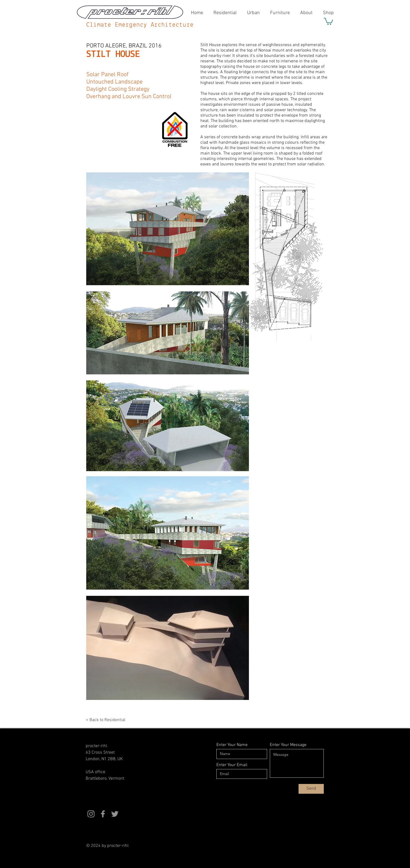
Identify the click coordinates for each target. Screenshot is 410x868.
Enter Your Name (232, 745)
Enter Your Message (288, 745)
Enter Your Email (232, 765)
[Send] (311, 789)
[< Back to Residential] (111, 720)
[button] (328, 21)
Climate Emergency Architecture (140, 25)
